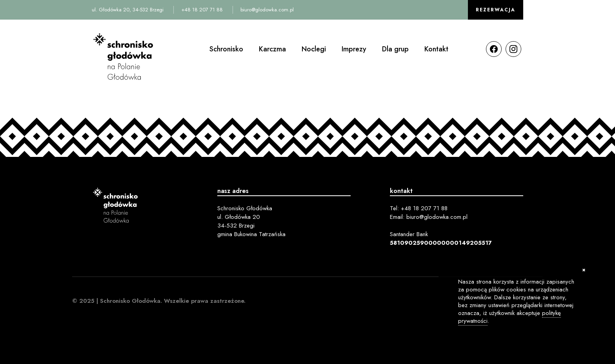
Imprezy (354, 49)
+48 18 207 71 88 (202, 10)
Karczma (272, 49)
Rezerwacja (496, 10)
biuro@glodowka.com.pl (267, 10)
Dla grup (395, 49)
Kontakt (436, 49)
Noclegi (314, 49)
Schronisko (226, 49)
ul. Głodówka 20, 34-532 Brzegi (128, 10)
